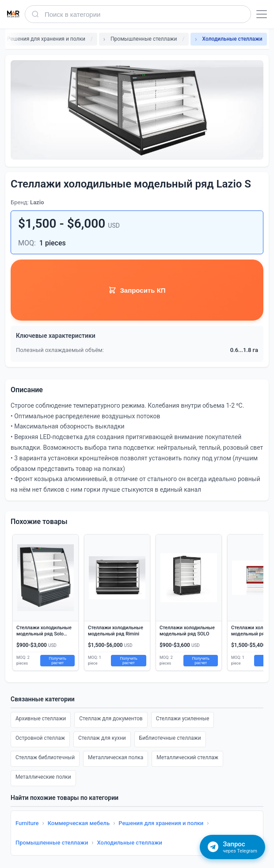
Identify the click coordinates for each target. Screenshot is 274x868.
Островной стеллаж (40, 738)
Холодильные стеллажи (130, 843)
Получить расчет (57, 661)
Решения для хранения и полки (161, 823)
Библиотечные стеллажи (170, 738)
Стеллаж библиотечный (45, 757)
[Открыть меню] (262, 14)
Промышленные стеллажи (52, 843)
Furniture (27, 823)
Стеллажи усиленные (183, 719)
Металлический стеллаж (187, 757)
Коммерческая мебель (79, 823)
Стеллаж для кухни (102, 738)
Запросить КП (137, 290)
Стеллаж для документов (111, 719)
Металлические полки (43, 777)
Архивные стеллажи (41, 719)
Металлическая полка (116, 757)
